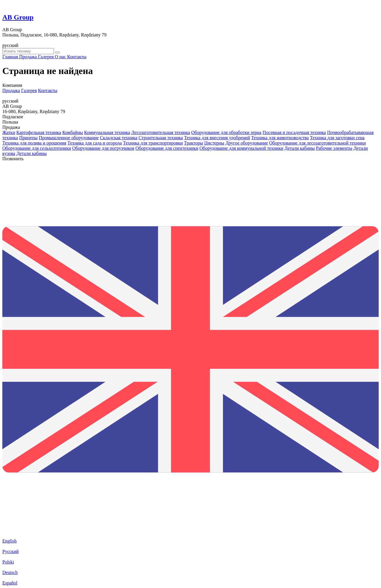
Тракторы (194, 143)
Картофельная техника (39, 132)
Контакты (48, 90)
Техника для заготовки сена (337, 138)
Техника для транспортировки (153, 143)
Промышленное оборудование (69, 138)
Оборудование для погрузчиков (103, 148)
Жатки (9, 132)
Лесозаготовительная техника (161, 132)
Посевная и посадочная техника (294, 132)
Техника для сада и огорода (95, 143)
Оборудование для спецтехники (167, 148)
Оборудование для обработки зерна (226, 132)
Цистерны (214, 143)
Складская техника (118, 138)
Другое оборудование (247, 143)
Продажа (11, 90)
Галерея (29, 90)
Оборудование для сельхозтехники (37, 148)
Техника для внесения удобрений (217, 138)
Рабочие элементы (334, 148)
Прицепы (28, 138)
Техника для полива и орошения (34, 143)
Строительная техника (161, 138)
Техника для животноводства (280, 138)
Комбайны (73, 132)
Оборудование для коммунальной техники (241, 148)
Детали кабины (300, 148)
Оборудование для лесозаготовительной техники (318, 143)
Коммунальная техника (107, 132)
